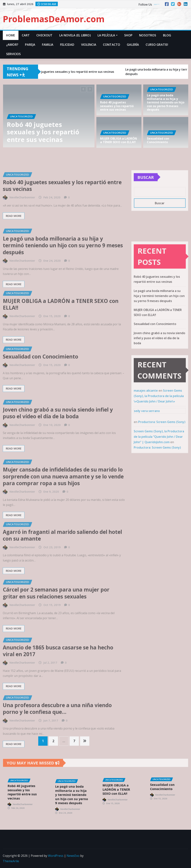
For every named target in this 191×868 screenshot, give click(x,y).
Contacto (112, 45)
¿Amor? (12, 45)
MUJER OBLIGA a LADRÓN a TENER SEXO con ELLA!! (119, 139)
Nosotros (148, 35)
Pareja (30, 45)
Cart (26, 35)
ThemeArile (11, 861)
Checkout (44, 35)
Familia (48, 45)
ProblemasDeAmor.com (54, 19)
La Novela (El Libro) (75, 35)
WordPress (56, 856)
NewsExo (73, 856)
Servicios (13, 54)
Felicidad (67, 45)
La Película (108, 35)
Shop (128, 35)
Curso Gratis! (157, 45)
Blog (167, 35)
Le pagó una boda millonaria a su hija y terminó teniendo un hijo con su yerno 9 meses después (166, 103)
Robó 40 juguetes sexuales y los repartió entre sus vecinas (44, 129)
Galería (133, 45)
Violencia (89, 45)
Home (11, 35)
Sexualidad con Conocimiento (160, 139)
